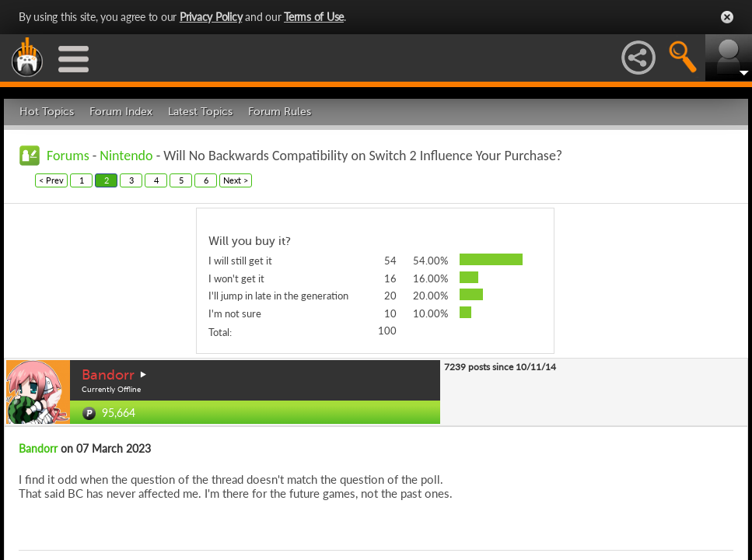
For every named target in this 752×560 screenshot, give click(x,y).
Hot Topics (47, 112)
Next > (236, 180)
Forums (68, 156)
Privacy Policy (211, 17)
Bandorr (108, 375)
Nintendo (126, 156)
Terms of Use (314, 17)
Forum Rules (280, 112)
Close (727, 17)
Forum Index (121, 112)
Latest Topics (200, 112)
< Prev (51, 180)
